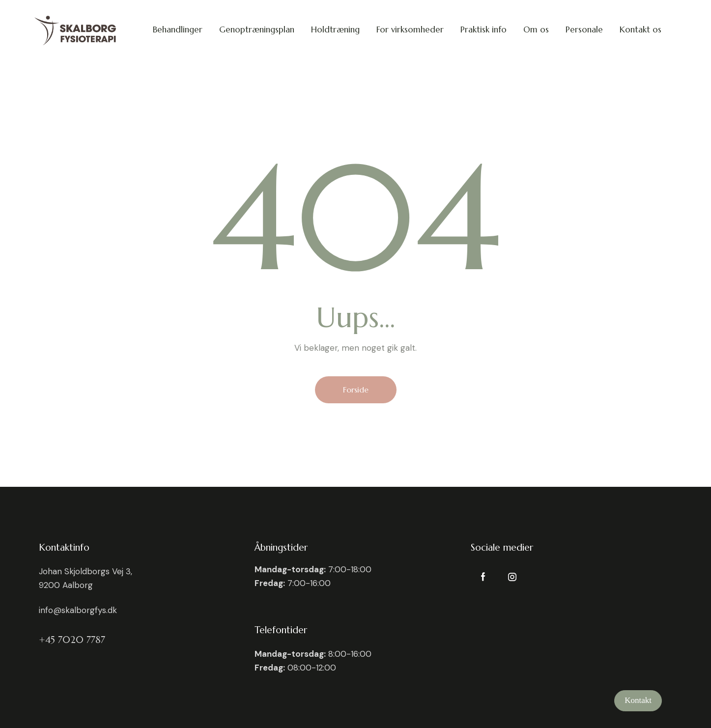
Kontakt (638, 700)
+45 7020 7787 (72, 640)
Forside (356, 390)
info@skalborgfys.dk (78, 610)
